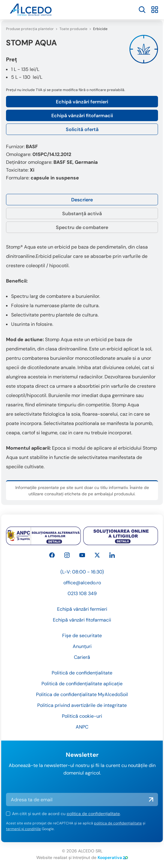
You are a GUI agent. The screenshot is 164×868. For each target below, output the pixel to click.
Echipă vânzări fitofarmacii (82, 116)
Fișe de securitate (82, 636)
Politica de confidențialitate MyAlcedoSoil (82, 694)
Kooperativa (113, 857)
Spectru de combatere (82, 227)
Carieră (82, 657)
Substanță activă (82, 214)
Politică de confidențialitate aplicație (82, 684)
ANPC (82, 727)
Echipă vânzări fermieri (82, 102)
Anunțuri (82, 646)
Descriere (82, 200)
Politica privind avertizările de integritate (82, 705)
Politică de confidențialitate (82, 673)
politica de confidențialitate (93, 814)
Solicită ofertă (82, 129)
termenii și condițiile (23, 829)
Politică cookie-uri (82, 716)
